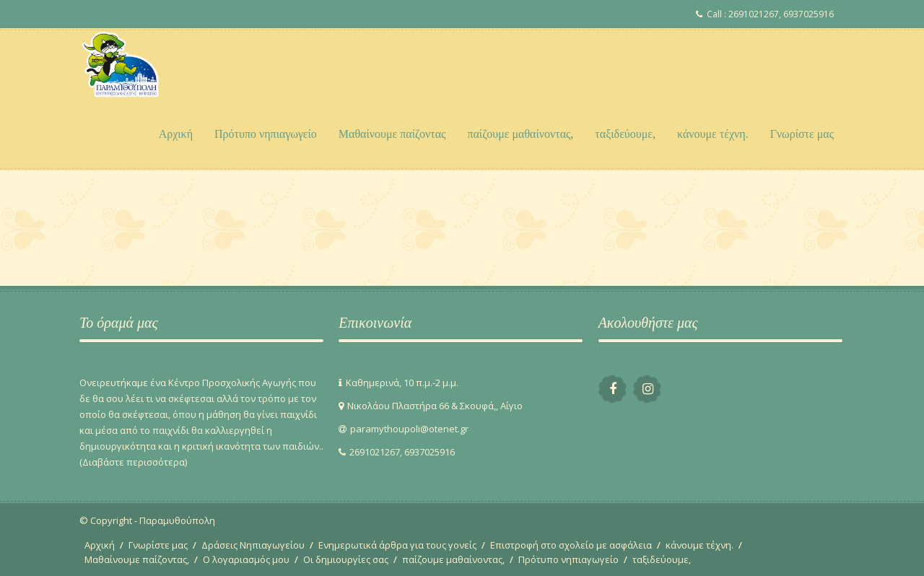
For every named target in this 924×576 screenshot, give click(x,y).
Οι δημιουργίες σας (346, 559)
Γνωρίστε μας (802, 134)
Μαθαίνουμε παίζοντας (392, 134)
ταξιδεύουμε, (625, 134)
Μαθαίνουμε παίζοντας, (137, 559)
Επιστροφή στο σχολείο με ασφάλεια (571, 545)
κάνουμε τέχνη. (713, 134)
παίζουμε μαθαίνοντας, (520, 134)
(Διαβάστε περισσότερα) (133, 462)
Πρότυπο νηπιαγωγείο (266, 134)
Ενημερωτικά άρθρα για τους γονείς (397, 545)
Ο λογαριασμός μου (246, 559)
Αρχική (176, 134)
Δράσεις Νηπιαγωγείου (253, 545)
